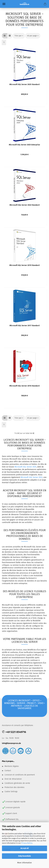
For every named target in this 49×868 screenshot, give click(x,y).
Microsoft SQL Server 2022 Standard (24, 205)
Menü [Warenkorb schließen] (4, 4)
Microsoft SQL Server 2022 (32, 477)
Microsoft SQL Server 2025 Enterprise (24, 145)
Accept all (25, 848)
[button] (5, 36)
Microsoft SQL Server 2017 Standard (24, 326)
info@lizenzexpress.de (11, 743)
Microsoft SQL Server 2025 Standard (24, 84)
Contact (8, 771)
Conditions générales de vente (17, 783)
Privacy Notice (27, 843)
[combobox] (19, 36)
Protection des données (15, 787)
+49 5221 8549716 (16, 732)
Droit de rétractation (13, 779)
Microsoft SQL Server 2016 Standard (24, 386)
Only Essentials (24, 856)
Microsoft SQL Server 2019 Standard (24, 265)
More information (24, 863)
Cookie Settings (11, 792)
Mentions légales (12, 766)
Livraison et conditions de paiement (20, 775)
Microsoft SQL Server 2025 (25, 467)
